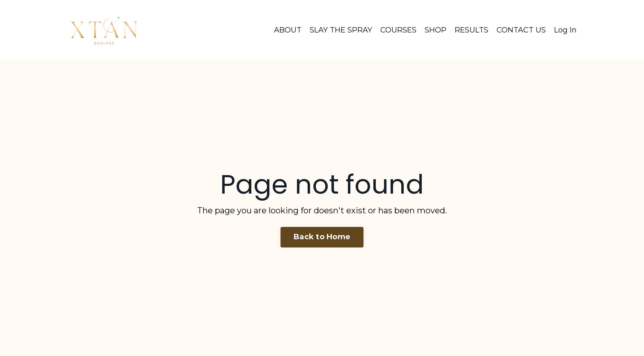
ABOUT (288, 30)
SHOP (436, 30)
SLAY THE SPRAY (341, 30)
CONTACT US (521, 30)
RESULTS (471, 30)
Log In (565, 30)
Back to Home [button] (322, 237)
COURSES (398, 30)
